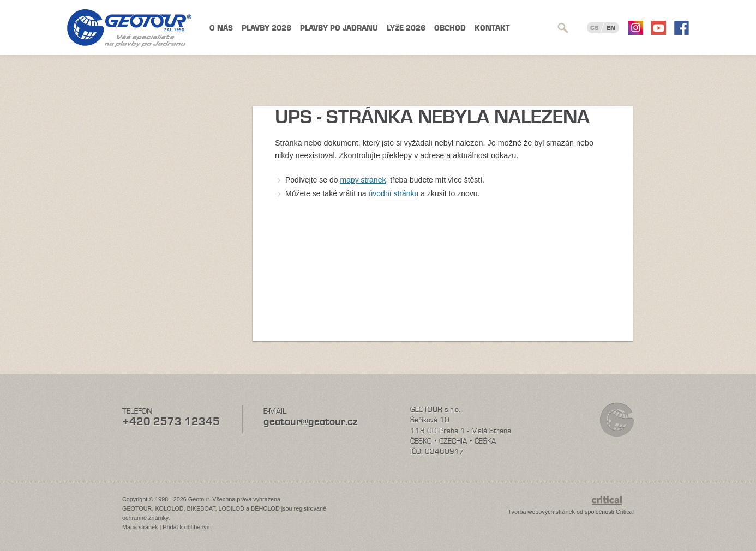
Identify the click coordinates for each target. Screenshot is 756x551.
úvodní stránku (394, 193)
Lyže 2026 (406, 28)
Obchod (450, 28)
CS (595, 28)
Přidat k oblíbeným (187, 527)
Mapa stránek (140, 527)
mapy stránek (363, 180)
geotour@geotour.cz (310, 422)
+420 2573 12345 (171, 422)
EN (611, 28)
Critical (625, 512)
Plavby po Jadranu (339, 28)
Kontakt (492, 28)
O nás (221, 28)
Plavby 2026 (266, 28)
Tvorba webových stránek (541, 512)
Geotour (129, 28)
